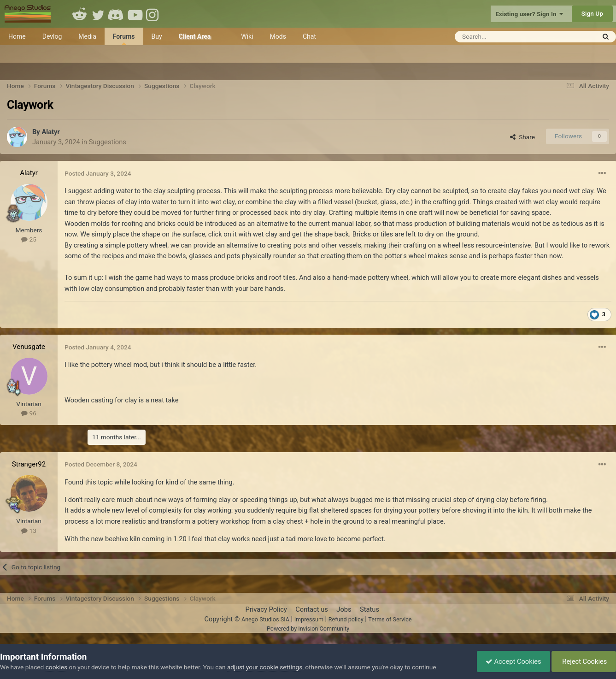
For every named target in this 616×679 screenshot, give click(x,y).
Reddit (80, 14)
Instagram (153, 14)
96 (29, 413)
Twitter (98, 14)
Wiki (247, 36)
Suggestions (108, 142)
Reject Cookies (583, 661)
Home (17, 36)
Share (522, 137)
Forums (124, 39)
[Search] (502, 37)
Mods (278, 36)
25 (29, 239)
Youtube (135, 14)
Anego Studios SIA (265, 619)
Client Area (195, 36)
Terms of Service (390, 619)
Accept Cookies (511, 661)
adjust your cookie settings (265, 667)
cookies (56, 667)
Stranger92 (29, 464)
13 (29, 531)
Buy (157, 36)
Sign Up (592, 13)
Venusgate (29, 347)
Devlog (52, 36)
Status (370, 609)
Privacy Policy (266, 609)
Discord (117, 14)
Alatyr (50, 132)
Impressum (309, 619)
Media (87, 36)
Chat (309, 36)
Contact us (312, 609)
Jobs (344, 609)
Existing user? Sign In (529, 14)
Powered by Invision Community (308, 629)
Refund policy (346, 619)
